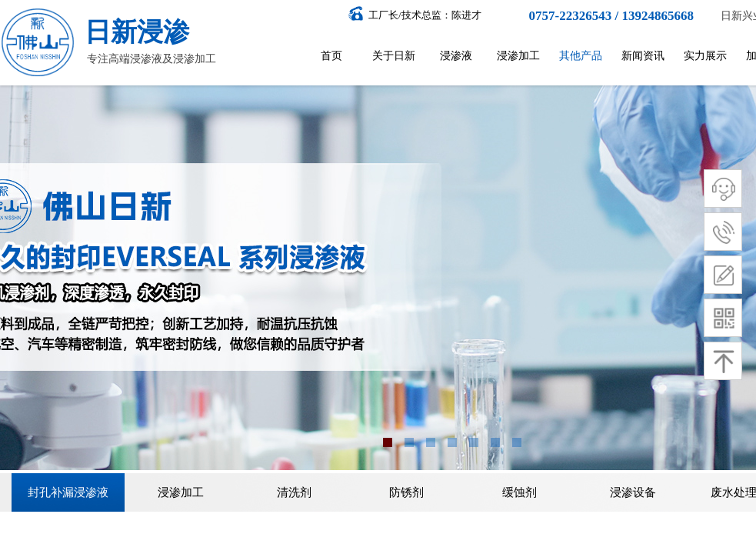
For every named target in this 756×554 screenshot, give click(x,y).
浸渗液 (456, 56)
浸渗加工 (518, 56)
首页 (331, 56)
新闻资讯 (643, 56)
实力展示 (705, 56)
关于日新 (394, 56)
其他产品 (581, 56)
